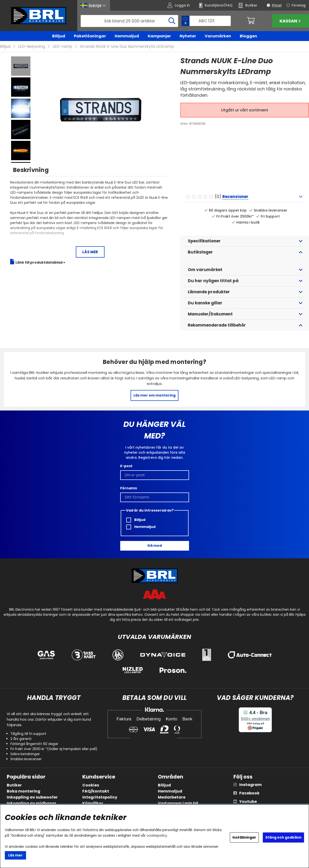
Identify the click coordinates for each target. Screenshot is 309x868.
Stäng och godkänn (283, 837)
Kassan (291, 21)
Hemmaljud (127, 36)
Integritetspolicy (100, 797)
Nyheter (188, 36)
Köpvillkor (93, 803)
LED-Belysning (32, 47)
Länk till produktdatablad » (40, 263)
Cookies (91, 785)
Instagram (250, 785)
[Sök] (129, 21)
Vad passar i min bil (178, 803)
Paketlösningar (90, 36)
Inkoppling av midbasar (32, 803)
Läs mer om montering (154, 396)
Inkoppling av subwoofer (32, 797)
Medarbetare (172, 797)
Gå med (154, 546)
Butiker (14, 785)
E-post (126, 466)
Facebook (249, 793)
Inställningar (244, 837)
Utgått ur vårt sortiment (245, 110)
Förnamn (129, 488)
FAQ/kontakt (96, 791)
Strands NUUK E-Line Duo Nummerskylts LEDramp (127, 47)
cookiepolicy (157, 836)
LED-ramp (62, 47)
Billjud (59, 36)
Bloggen (248, 36)
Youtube (248, 802)
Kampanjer (159, 36)
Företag (299, 5)
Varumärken (218, 36)
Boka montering (24, 791)
